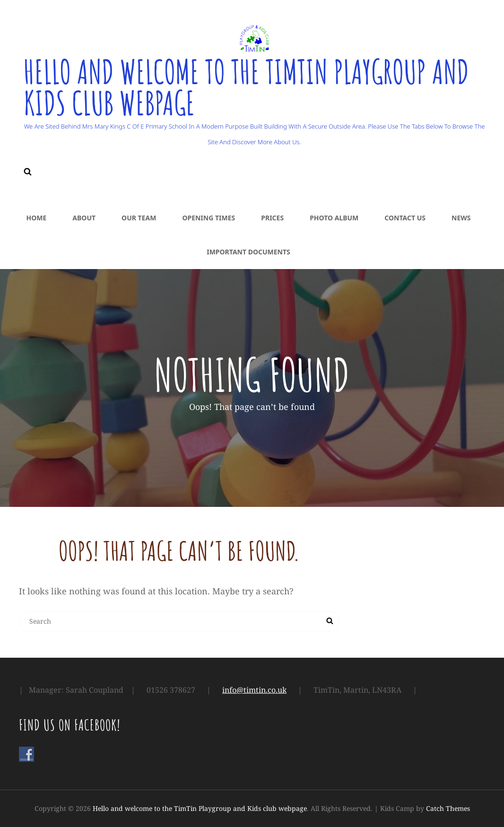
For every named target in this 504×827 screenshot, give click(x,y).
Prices (272, 218)
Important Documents (248, 252)
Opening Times (209, 218)
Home (37, 218)
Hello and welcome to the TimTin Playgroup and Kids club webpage (252, 87)
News (461, 218)
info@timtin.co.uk (254, 690)
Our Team (139, 218)
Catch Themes (448, 808)
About (84, 218)
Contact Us (405, 218)
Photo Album (334, 218)
